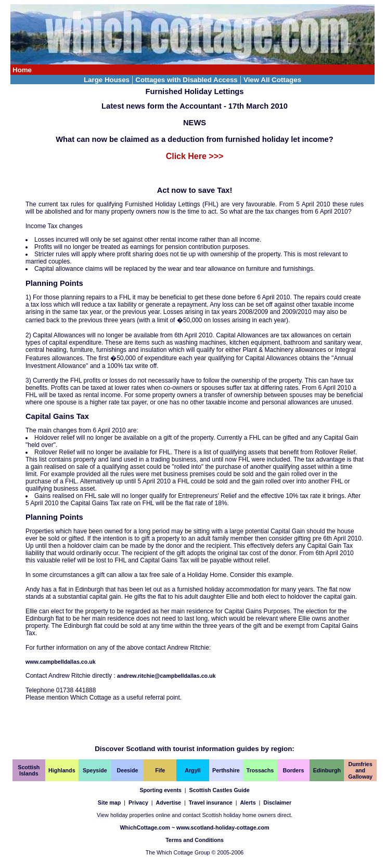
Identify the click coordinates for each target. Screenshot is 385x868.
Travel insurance (211, 803)
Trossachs (260, 770)
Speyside (95, 770)
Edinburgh (327, 770)
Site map (109, 803)
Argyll (192, 770)
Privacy (138, 803)
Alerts (248, 803)
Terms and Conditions (195, 840)
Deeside (128, 770)
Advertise (168, 803)
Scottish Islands (29, 770)
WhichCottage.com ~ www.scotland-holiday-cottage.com (194, 827)
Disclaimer (277, 803)
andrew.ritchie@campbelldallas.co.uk (166, 676)
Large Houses (107, 80)
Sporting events (161, 790)
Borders (294, 770)
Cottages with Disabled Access (187, 80)
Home (22, 70)
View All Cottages (272, 80)
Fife (160, 770)
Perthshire (226, 770)
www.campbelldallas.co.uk (61, 662)
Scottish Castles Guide (220, 790)
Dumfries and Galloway (360, 770)
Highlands (62, 770)
